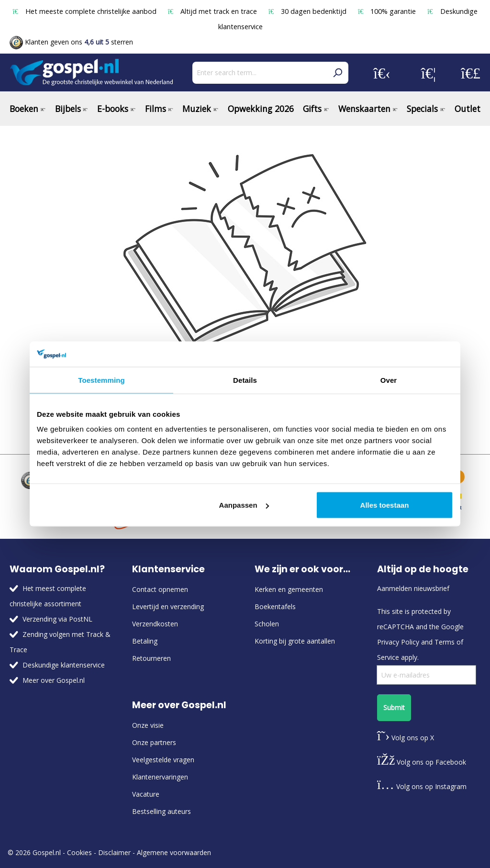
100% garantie (388, 11)
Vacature (146, 794)
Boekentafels (275, 606)
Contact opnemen (160, 589)
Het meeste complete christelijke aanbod (85, 11)
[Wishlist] (429, 73)
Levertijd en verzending (168, 606)
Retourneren (151, 658)
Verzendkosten (155, 624)
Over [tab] (389, 380)
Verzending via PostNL (57, 619)
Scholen (267, 624)
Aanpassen (244, 505)
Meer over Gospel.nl (54, 680)
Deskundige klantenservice (64, 665)
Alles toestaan (385, 505)
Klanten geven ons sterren (71, 42)
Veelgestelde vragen (163, 760)
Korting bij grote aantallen (295, 641)
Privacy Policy (398, 642)
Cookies (79, 852)
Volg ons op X (406, 738)
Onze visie (148, 725)
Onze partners (154, 742)
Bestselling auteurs (161, 811)
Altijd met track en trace (213, 11)
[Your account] (382, 73)
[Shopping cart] (471, 73)
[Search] (337, 73)
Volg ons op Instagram (422, 786)
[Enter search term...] (260, 73)
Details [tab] (245, 380)
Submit (394, 707)
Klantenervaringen (160, 777)
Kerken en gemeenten (289, 589)
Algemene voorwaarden (174, 852)
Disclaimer (114, 852)
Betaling (145, 641)
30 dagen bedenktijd (308, 11)
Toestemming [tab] (101, 380)
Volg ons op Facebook (422, 762)
